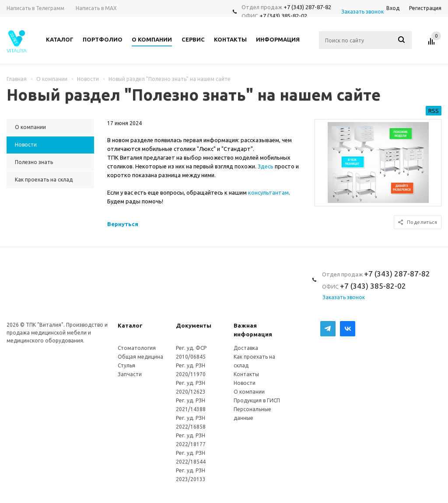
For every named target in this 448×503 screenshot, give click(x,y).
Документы (194, 325)
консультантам (268, 192)
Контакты (246, 374)
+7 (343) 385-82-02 (283, 16)
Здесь (266, 166)
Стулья (126, 365)
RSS (434, 111)
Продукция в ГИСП (257, 400)
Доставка (246, 348)
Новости (245, 383)
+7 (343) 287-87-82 (307, 7)
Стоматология (137, 348)
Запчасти (130, 374)
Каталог (130, 325)
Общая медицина (140, 357)
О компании (249, 392)
